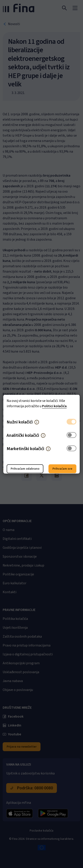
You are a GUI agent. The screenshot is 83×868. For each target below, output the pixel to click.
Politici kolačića (54, 406)
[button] (37, 422)
